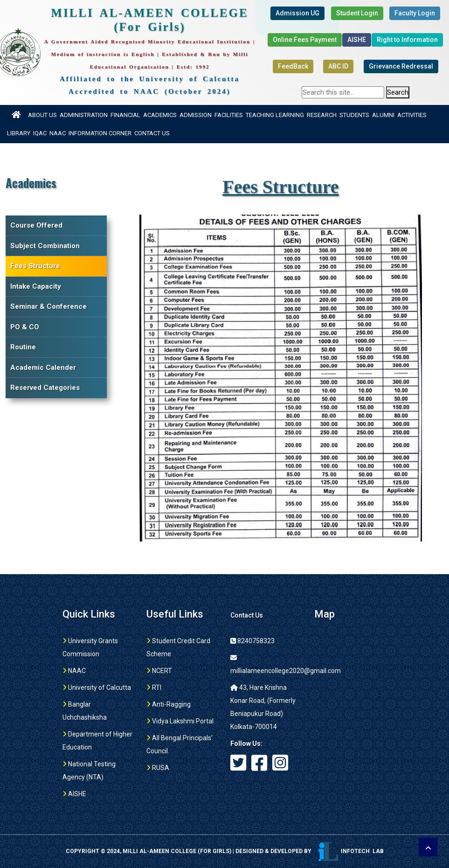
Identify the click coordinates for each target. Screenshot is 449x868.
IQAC (40, 133)
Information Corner (100, 133)
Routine (23, 347)
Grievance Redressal (401, 66)
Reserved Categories (45, 388)
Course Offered (36, 225)
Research (322, 115)
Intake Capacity (36, 286)
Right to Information (407, 40)
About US (42, 115)
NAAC (58, 133)
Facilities (229, 115)
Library (19, 133)
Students (354, 115)
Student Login (357, 13)
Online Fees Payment (305, 40)
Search (398, 92)
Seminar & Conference (48, 306)
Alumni (383, 115)
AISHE (357, 40)
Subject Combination (45, 246)
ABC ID (338, 66)
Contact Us (152, 133)
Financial (125, 115)
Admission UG (297, 13)
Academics (160, 115)
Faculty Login (415, 13)
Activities (412, 115)
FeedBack (293, 66)
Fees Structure (35, 266)
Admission (196, 115)
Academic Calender (43, 368)
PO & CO (25, 327)
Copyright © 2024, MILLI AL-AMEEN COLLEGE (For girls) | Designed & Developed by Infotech (225, 851)
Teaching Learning (275, 115)
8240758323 (252, 641)
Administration (84, 115)
